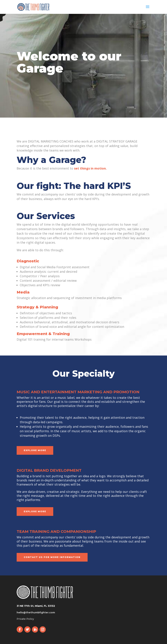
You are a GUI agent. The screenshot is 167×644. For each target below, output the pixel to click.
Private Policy (25, 619)
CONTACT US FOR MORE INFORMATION (52, 557)
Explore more (35, 450)
